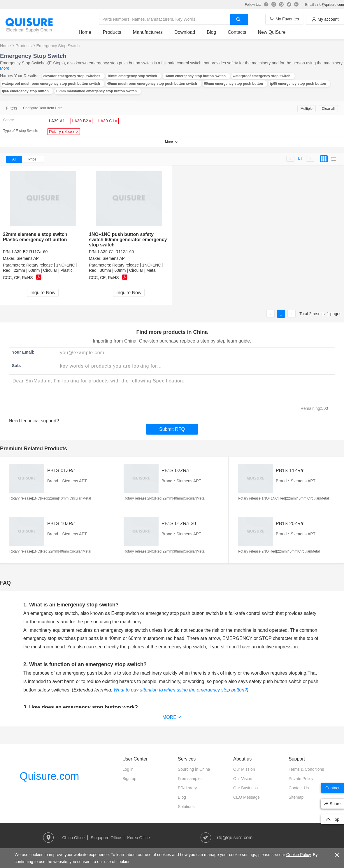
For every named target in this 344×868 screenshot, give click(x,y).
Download (185, 32)
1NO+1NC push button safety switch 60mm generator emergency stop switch (128, 240)
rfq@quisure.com (331, 5)
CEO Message (246, 797)
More (5, 68)
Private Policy (301, 779)
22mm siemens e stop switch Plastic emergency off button (35, 237)
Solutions (186, 807)
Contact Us (299, 788)
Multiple (307, 109)
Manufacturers (148, 32)
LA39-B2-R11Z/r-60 (30, 252)
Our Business (245, 788)
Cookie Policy (299, 855)
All (14, 159)
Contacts (237, 32)
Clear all (328, 109)
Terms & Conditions (306, 769)
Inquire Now (43, 293)
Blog (211, 32)
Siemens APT (29, 258)
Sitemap (296, 797)
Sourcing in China (194, 769)
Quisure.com (49, 776)
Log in (128, 769)
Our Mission (244, 769)
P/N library (187, 788)
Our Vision (243, 779)
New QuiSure (272, 32)
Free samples (190, 779)
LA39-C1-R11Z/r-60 (116, 252)
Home (85, 32)
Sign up (129, 779)
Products (112, 32)
